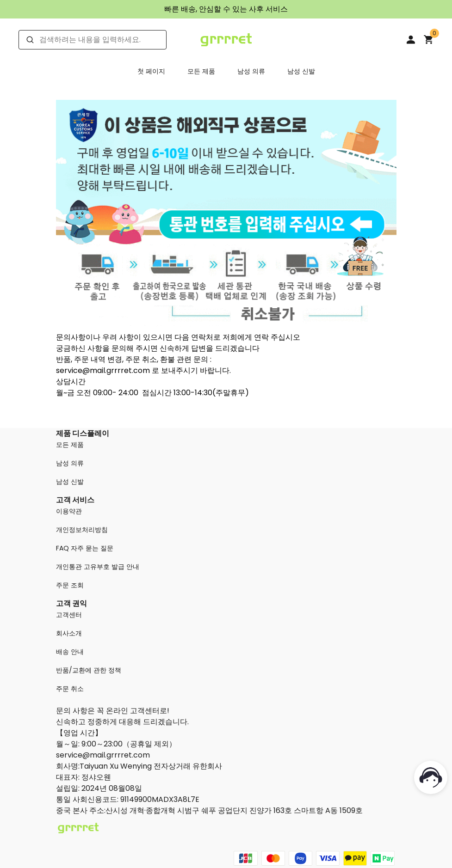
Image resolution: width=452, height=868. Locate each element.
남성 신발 (301, 71)
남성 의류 (251, 71)
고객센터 (69, 615)
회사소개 (69, 633)
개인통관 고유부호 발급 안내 (98, 567)
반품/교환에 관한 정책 (89, 670)
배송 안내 (70, 652)
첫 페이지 (151, 71)
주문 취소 (70, 689)
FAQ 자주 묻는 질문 (85, 548)
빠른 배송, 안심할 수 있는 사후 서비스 (226, 9)
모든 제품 (201, 71)
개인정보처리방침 (82, 530)
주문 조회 (70, 585)
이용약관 (69, 511)
